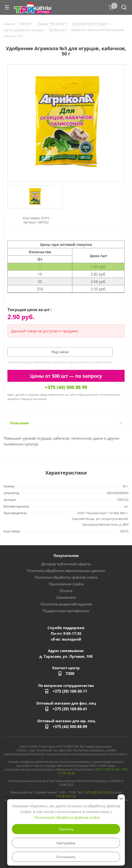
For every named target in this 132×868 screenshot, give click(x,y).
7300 (70, 674)
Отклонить (66, 857)
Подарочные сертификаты (66, 611)
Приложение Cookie (66, 584)
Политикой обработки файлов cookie (67, 817)
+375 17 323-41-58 (107, 769)
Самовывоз (66, 597)
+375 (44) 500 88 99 (66, 387)
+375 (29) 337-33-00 (98, 792)
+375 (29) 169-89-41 (70, 709)
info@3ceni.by (66, 796)
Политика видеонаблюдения (66, 604)
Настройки (66, 843)
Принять (66, 829)
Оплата (66, 591)
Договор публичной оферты (66, 564)
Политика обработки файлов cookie (66, 577)
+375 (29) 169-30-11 (70, 691)
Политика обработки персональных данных (66, 571)
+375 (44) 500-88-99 (70, 727)
